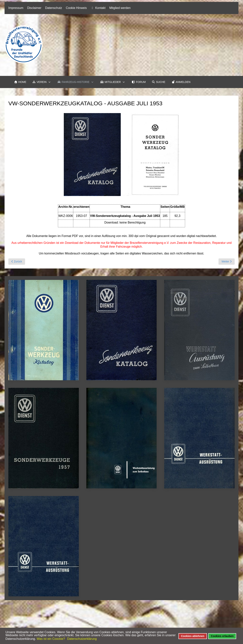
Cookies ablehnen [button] (193, 636)
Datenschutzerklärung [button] (82, 639)
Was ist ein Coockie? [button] (51, 639)
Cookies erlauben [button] (222, 636)
